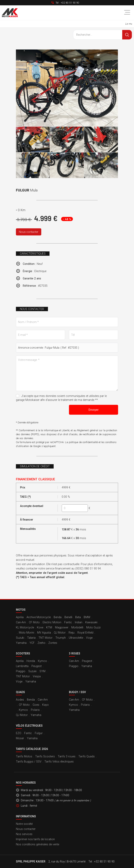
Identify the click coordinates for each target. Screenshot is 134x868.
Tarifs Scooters (45, 756)
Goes (36, 705)
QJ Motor (60, 633)
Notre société (24, 824)
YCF (32, 643)
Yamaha (21, 643)
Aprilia (20, 617)
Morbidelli (77, 627)
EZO (19, 733)
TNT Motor (45, 638)
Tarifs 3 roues (67, 756)
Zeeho (41, 643)
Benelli (68, 617)
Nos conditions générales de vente (38, 844)
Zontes (53, 643)
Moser (20, 738)
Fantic (68, 622)
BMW (87, 617)
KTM (49, 627)
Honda (31, 661)
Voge (89, 638)
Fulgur (39, 733)
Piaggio (21, 671)
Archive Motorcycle (39, 617)
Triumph (61, 638)
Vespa (37, 676)
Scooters (23, 653)
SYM (42, 671)
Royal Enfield (85, 633)
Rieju (72, 633)
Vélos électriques (29, 726)
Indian (79, 622)
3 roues (75, 653)
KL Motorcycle (25, 627)
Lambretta (22, 666)
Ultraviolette (76, 638)
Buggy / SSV (77, 692)
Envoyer (94, 410)
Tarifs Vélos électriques (59, 762)
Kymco (42, 661)
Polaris (35, 710)
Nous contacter (29, 232)
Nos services (24, 834)
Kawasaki (91, 622)
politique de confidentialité (83, 442)
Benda (58, 617)
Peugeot (37, 666)
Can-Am (21, 622)
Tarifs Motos (24, 756)
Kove (40, 627)
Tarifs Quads (87, 756)
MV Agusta (44, 633)
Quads (20, 692)
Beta (78, 617)
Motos (21, 610)
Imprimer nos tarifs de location (35, 839)
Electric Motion (52, 622)
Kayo (45, 705)
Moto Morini (27, 633)
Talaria (31, 638)
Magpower (62, 627)
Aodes (20, 700)
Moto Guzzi (93, 627)
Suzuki (20, 638)
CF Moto (34, 622)
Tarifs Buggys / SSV (29, 762)
